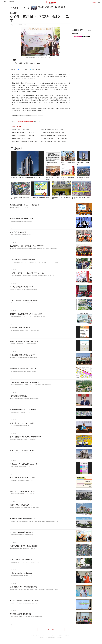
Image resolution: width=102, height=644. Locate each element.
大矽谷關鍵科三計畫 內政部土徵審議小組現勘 (26, 261)
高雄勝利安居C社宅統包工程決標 (21, 506)
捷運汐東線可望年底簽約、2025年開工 (23, 411)
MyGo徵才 (43, 636)
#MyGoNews (15, 117)
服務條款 (48, 636)
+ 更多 (90, 32)
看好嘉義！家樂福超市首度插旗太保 (22, 533)
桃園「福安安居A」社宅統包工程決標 (23, 492)
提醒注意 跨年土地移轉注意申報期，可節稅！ (54, 133)
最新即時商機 (75, 35)
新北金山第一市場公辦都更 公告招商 (23, 356)
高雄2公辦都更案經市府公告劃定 (21, 561)
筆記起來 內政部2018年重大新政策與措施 (23, 136)
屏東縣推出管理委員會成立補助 (21, 615)
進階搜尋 (12, 2)
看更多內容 (51, 631)
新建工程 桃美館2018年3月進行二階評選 (51, 7)
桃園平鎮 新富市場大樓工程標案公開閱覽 (52, 130)
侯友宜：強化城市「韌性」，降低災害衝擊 (25, 206)
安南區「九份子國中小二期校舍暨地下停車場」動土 (28, 274)
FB (19, 70)
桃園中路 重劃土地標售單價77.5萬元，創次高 (53, 142)
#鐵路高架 (40, 117)
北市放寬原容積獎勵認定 (19, 397)
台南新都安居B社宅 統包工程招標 (22, 220)
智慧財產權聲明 (68, 636)
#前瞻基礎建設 (28, 117)
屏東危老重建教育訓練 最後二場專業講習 (24, 342)
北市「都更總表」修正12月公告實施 (22, 479)
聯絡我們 (32, 636)
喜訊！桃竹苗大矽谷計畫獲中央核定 (22, 424)
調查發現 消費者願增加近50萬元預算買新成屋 (54, 136)
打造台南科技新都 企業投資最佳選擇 (23, 520)
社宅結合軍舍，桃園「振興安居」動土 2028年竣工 (27, 247)
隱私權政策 (54, 636)
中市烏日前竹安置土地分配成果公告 (22, 288)
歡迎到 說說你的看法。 (26, 123)
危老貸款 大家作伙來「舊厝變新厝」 (21, 139)
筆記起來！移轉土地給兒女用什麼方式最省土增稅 (55, 139)
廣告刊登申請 (61, 636)
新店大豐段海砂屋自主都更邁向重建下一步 (25, 178)
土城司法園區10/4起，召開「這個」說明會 (25, 383)
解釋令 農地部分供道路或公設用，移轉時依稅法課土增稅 (27, 142)
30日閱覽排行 (78, 31)
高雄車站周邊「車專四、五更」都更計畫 (24, 547)
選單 (5, 2)
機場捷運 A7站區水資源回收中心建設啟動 (23, 133)
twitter (32, 70)
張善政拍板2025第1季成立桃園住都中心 (24, 588)
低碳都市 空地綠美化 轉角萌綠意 (20, 130)
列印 (38, 70)
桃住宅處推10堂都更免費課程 (20, 329)
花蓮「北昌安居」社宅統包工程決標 (22, 451)
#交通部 (22, 117)
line (25, 70)
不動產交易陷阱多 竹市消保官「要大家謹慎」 (26, 602)
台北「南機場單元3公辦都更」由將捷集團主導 (26, 438)
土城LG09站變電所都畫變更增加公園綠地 (24, 301)
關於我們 (38, 636)
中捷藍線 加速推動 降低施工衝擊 (21, 574)
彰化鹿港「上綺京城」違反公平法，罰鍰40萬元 (26, 315)
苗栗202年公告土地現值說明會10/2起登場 (24, 465)
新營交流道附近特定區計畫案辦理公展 (23, 370)
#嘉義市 (35, 117)
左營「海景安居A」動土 (18, 233)
